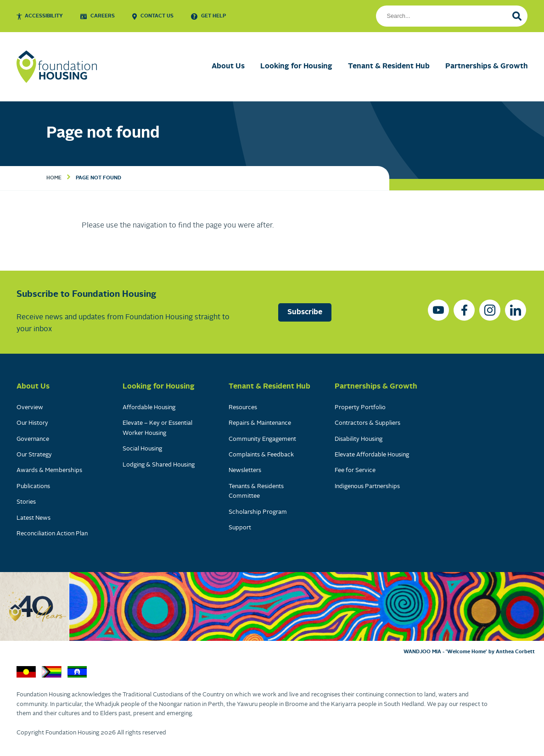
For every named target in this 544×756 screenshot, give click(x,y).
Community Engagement (262, 439)
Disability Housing (359, 439)
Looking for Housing (296, 67)
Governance (33, 439)
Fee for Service (355, 470)
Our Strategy (34, 455)
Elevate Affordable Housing (372, 455)
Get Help (213, 16)
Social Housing (142, 449)
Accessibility (44, 16)
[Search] (517, 16)
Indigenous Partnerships (367, 486)
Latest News (34, 518)
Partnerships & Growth (487, 67)
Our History (32, 423)
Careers (103, 16)
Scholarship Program (258, 512)
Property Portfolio (360, 408)
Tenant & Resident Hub (389, 67)
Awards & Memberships (49, 470)
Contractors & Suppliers (367, 423)
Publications (33, 486)
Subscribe (305, 312)
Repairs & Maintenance (260, 423)
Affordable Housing (149, 408)
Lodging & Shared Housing (159, 465)
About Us (228, 67)
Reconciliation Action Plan (52, 534)
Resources (243, 408)
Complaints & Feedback (261, 455)
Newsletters (245, 470)
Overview (30, 408)
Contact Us (157, 16)
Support (240, 528)
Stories (26, 502)
